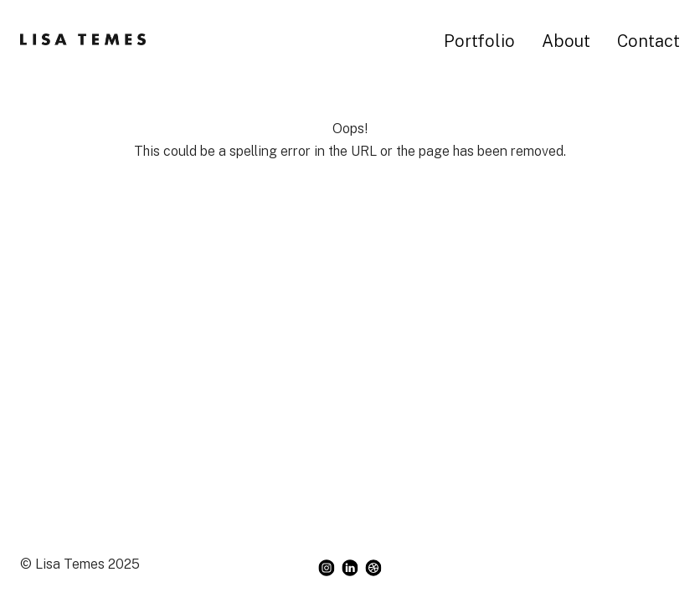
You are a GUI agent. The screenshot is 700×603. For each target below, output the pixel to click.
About (566, 41)
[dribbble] (373, 568)
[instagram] (327, 568)
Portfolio (479, 41)
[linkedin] (350, 568)
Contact (649, 41)
